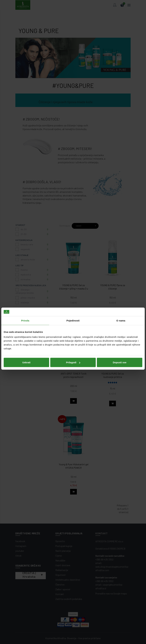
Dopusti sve (120, 346)
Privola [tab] (25, 304)
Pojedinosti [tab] (73, 304)
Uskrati (26, 346)
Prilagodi (73, 346)
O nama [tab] (121, 304)
